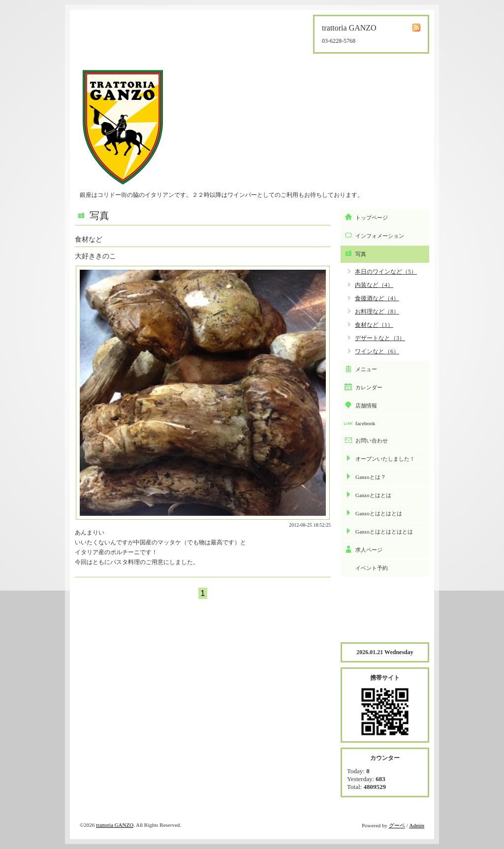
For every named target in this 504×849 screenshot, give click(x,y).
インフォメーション (380, 236)
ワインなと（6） (377, 351)
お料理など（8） (377, 312)
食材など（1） (374, 325)
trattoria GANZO (115, 825)
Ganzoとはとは (373, 495)
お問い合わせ (372, 440)
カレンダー (369, 387)
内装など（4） (374, 285)
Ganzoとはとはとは (379, 513)
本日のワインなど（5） (386, 272)
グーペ (397, 825)
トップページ (372, 218)
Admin (417, 825)
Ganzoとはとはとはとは (384, 532)
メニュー (366, 369)
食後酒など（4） (377, 298)
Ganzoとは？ (371, 477)
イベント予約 (372, 568)
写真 (361, 254)
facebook (365, 423)
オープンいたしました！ (385, 459)
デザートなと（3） (380, 338)
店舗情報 (366, 406)
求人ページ (369, 550)
